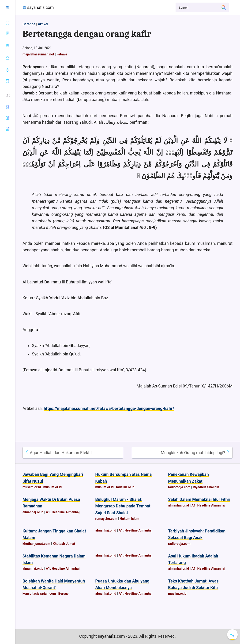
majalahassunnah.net (38, 54)
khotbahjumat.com (36, 544)
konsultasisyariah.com (39, 593)
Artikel (43, 24)
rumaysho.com (106, 519)
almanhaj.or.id (33, 512)
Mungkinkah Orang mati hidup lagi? (195, 453)
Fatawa (62, 54)
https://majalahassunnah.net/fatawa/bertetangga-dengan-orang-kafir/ (109, 409)
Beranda (29, 24)
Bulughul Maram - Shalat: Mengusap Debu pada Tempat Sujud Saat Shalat (123, 506)
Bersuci (64, 593)
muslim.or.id (32, 487)
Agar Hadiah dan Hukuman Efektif (58, 453)
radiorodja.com (179, 487)
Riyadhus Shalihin (206, 487)
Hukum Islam (129, 519)
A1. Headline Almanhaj (63, 512)
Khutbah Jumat (64, 544)
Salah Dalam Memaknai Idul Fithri (199, 499)
